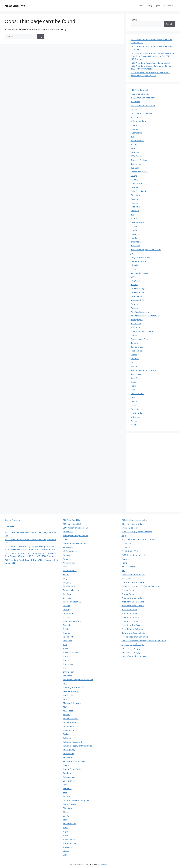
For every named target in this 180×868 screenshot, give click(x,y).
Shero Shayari (137, 374)
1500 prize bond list (140, 94)
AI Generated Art (138, 121)
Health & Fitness (138, 222)
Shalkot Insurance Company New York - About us (144, 641)
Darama (134, 187)
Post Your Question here (133, 582)
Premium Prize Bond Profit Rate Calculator (141, 586)
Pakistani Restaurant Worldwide (145, 316)
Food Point (136, 207)
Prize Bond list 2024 (131, 617)
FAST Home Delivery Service (134, 555)
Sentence (135, 359)
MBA (133, 277)
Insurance (135, 246)
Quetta (134, 335)
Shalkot (134, 366)
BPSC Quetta (136, 156)
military (134, 285)
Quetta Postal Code (139, 339)
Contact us (126, 543)
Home (141, 6)
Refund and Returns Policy (134, 633)
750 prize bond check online (134, 520)
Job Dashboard (128, 567)
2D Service (135, 102)
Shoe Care (135, 378)
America (134, 129)
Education (135, 195)
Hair (133, 215)
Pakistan (135, 308)
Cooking (134, 179)
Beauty (134, 144)
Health (134, 218)
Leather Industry (138, 261)
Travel (133, 405)
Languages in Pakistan (141, 257)
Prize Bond (136, 327)
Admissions (136, 117)
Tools (133, 397)
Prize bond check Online (133, 598)
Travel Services (137, 409)
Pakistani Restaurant (140, 312)
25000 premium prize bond (143, 98)
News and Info (15, 6)
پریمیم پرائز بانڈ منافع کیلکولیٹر (134, 656)
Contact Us (169, 6)
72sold (134, 109)
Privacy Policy (128, 590)
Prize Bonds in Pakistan (132, 629)
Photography (137, 320)
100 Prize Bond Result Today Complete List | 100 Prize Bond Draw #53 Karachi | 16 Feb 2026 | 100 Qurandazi (153, 56)
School (134, 355)
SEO (132, 362)
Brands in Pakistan (139, 160)
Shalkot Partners (12, 520)
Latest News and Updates (133, 574)
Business (135, 168)
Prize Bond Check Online (142, 331)
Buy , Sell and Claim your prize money (139, 539)
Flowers (125, 559)
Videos (134, 421)
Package (134, 304)
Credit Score (136, 183)
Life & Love (136, 265)
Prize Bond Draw (129, 610)
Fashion (134, 199)
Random (134, 343)
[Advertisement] (148, 472)
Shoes (133, 382)
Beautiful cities (137, 141)
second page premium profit (135, 637)
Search (134, 20)
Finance (134, 203)
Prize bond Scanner (130, 621)
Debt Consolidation (139, 191)
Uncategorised (137, 413)
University (135, 417)
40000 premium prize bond (143, 106)
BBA (133, 137)
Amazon (134, 125)
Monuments (136, 296)
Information (136, 242)
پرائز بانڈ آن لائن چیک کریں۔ (133, 645)
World (133, 425)
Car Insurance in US (140, 172)
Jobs (158, 6)
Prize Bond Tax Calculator (133, 625)
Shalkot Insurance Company (143, 370)
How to (134, 238)
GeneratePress (104, 864)
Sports (134, 386)
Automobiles (136, 133)
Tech (133, 390)
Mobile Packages (138, 288)
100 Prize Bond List (139, 90)
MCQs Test (135, 281)
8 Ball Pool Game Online (133, 524)
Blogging (135, 152)
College (134, 176)
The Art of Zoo (137, 394)
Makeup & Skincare (139, 273)
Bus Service (136, 164)
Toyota (134, 401)
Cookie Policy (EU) (130, 551)
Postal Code (136, 324)
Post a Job (126, 578)
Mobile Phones (137, 292)
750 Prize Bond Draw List (142, 113)
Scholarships (136, 351)
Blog (150, 6)
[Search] (41, 37)
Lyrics (133, 269)
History (134, 226)
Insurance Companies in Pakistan (146, 250)
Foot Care (135, 211)
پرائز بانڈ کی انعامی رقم (131, 648)
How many (136, 234)
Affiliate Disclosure (130, 528)
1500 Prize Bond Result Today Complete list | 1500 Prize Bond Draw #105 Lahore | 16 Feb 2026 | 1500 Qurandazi (151, 66)
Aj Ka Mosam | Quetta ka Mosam (137, 532)
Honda (134, 230)
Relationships (137, 347)
